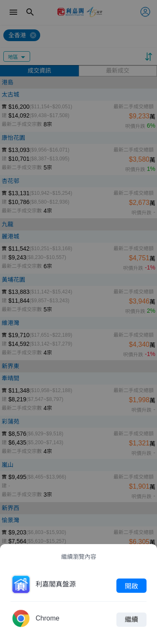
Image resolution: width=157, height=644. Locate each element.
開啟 (131, 586)
